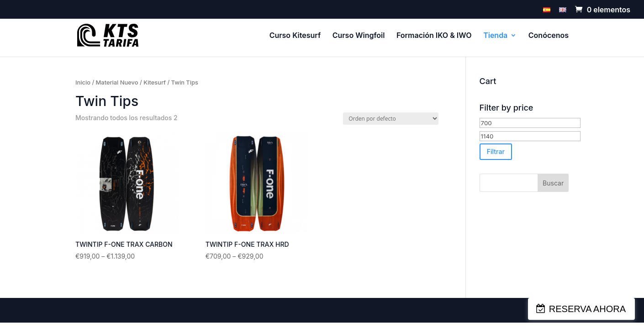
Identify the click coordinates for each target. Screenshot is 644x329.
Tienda (495, 36)
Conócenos (549, 36)
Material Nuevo (117, 82)
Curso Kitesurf (295, 36)
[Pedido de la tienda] (391, 119)
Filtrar (496, 151)
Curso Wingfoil (359, 36)
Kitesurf (155, 82)
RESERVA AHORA (587, 309)
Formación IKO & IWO (434, 36)
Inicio (83, 82)
